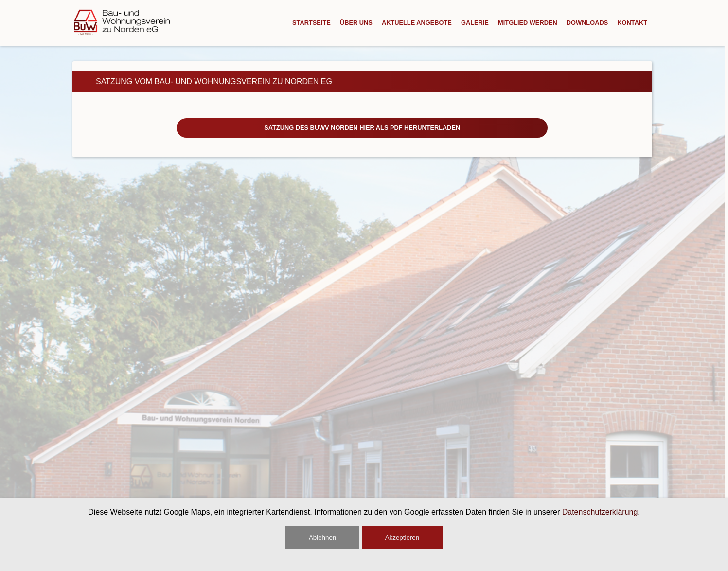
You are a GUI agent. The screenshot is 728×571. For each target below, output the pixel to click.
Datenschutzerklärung (600, 512)
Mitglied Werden (528, 23)
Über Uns (356, 23)
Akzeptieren (402, 538)
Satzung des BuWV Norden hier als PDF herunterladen (362, 128)
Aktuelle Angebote (417, 23)
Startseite (311, 23)
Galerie (475, 23)
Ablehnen (322, 538)
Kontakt (632, 23)
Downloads (587, 23)
